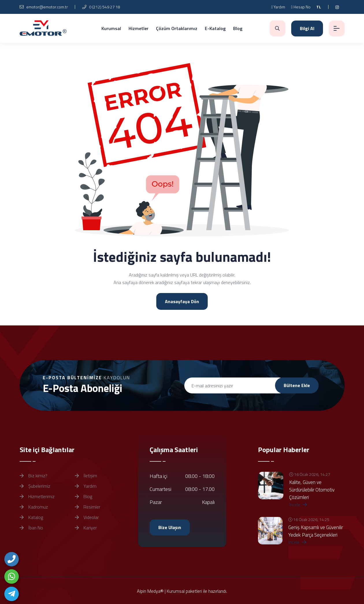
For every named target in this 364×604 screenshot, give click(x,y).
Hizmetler (139, 28)
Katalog (31, 517)
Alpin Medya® (150, 591)
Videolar (87, 517)
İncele (298, 504)
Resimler (88, 507)
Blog (238, 28)
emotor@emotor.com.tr (44, 7)
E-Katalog (215, 28)
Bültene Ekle (297, 385)
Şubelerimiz (35, 486)
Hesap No (301, 7)
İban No (31, 528)
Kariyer (86, 528)
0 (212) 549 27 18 (101, 7)
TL (319, 7)
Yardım (278, 7)
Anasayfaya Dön (182, 301)
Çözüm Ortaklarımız (177, 28)
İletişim (86, 476)
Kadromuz (34, 507)
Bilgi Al (307, 28)
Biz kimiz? (34, 476)
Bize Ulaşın (170, 527)
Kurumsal (111, 28)
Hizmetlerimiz (37, 496)
